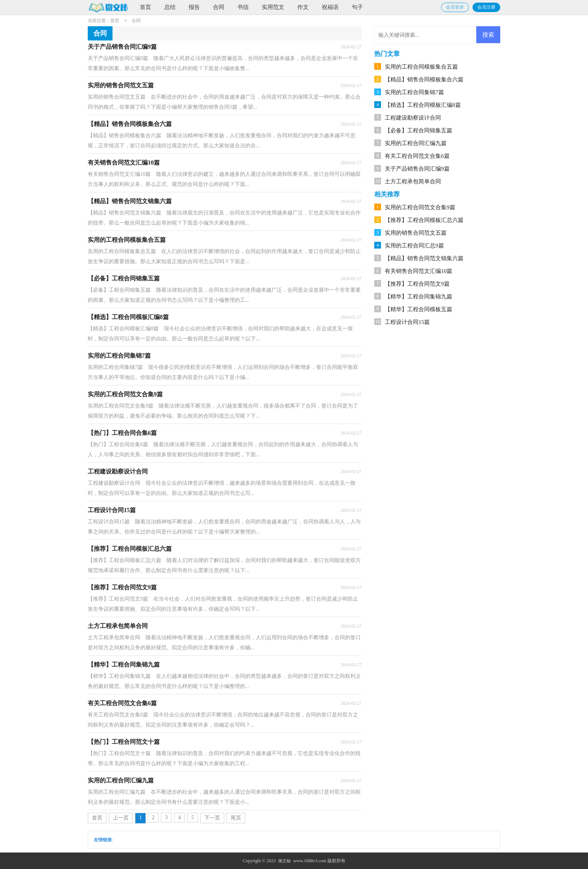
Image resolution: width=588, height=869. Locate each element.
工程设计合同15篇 (407, 322)
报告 (194, 7)
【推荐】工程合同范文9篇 (417, 284)
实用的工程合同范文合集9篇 (420, 207)
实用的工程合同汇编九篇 (416, 143)
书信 (243, 7)
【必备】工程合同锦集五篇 (418, 130)
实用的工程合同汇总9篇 (414, 246)
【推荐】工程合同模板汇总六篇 (424, 220)
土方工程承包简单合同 (413, 181)
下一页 (212, 818)
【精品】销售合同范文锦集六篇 (424, 258)
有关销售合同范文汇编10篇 (418, 271)
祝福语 (330, 7)
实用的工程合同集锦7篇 (414, 92)
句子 (357, 7)
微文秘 (284, 861)
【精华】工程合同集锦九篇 (418, 297)
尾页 (236, 818)
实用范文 (273, 7)
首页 (145, 7)
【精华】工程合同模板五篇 (418, 309)
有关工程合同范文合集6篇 (417, 156)
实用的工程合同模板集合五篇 (421, 67)
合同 (219, 7)
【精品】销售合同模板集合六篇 (424, 79)
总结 (170, 7)
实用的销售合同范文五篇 (416, 233)
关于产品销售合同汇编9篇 (417, 169)
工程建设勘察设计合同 (413, 118)
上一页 (121, 818)
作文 (303, 7)
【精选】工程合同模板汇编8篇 (423, 105)
